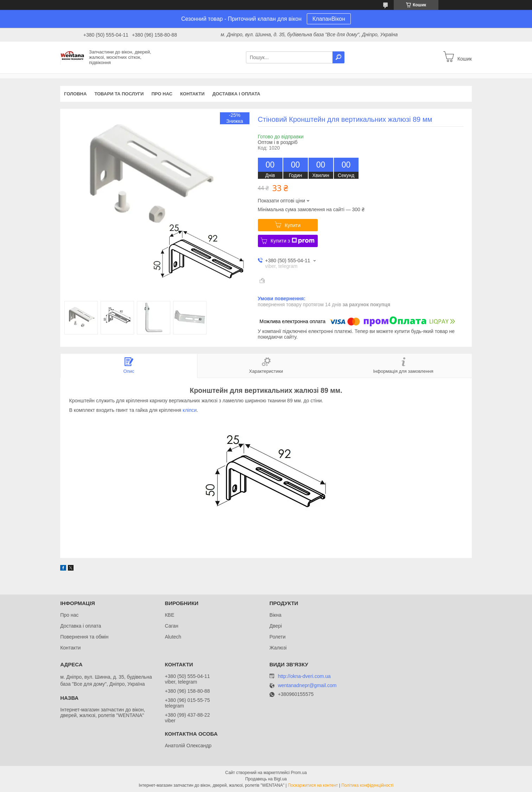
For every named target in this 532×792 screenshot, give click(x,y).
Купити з (293, 241)
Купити (293, 225)
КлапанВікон (329, 19)
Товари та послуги (119, 94)
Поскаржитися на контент (313, 785)
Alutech (173, 637)
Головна (75, 94)
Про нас (162, 94)
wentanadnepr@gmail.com (307, 686)
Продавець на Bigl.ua (266, 779)
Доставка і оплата (236, 94)
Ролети (278, 637)
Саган (171, 626)
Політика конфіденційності (367, 785)
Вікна (275, 615)
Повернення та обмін (84, 637)
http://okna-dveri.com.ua (304, 676)
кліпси (190, 410)
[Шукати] (338, 57)
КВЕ (169, 615)
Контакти (192, 94)
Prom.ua (299, 773)
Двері (276, 626)
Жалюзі (278, 648)
